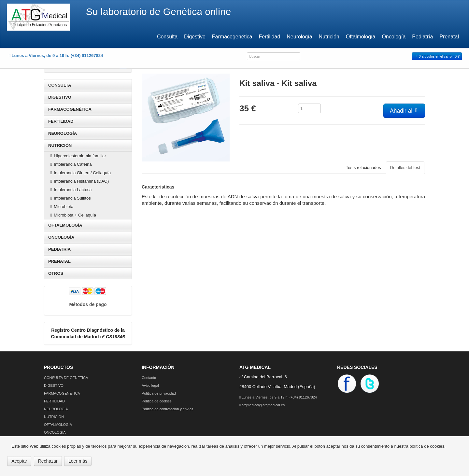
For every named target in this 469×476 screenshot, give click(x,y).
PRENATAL (59, 261)
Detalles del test (405, 168)
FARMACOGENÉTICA (70, 109)
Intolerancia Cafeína (70, 164)
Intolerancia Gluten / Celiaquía (80, 173)
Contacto (149, 378)
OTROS (56, 273)
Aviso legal (150, 385)
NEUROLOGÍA (63, 133)
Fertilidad (269, 37)
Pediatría (422, 37)
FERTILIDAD (61, 121)
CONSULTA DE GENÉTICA (66, 378)
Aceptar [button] (19, 461)
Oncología (394, 37)
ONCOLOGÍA (61, 237)
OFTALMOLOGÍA (65, 225)
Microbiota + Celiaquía (72, 215)
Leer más (78, 461)
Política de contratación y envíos (167, 409)
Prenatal (449, 37)
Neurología (299, 37)
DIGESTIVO (60, 97)
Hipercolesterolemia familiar (77, 156)
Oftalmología (361, 37)
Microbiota (61, 207)
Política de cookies (157, 401)
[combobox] (274, 56)
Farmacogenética (232, 37)
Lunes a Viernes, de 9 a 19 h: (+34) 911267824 (278, 397)
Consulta (167, 37)
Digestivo (195, 37)
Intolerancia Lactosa (70, 190)
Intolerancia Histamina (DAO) (79, 181)
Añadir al (404, 111)
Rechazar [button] (48, 461)
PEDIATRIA (59, 249)
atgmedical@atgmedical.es (262, 405)
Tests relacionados (363, 168)
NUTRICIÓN (60, 145)
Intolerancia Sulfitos (70, 198)
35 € (248, 108)
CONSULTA (60, 85)
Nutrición (329, 37)
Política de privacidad (159, 393)
